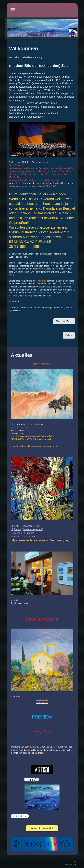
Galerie (69, 335)
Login (73, 862)
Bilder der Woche (64, 321)
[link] (40, 540)
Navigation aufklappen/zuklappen (42, 10)
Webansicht (70, 865)
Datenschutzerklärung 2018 (42, 828)
